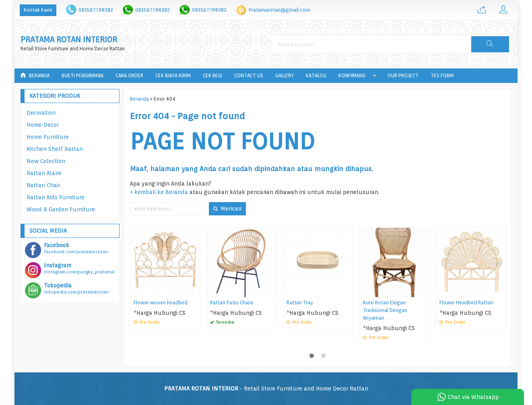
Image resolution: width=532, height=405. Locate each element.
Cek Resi (212, 75)
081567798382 (96, 10)
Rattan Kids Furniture (56, 197)
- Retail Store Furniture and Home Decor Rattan (266, 388)
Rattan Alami (44, 173)
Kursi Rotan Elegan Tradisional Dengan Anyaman (385, 310)
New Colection (46, 161)
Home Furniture (48, 137)
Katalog (316, 75)
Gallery (285, 75)
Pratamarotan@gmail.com (279, 10)
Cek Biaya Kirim (173, 75)
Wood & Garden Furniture (61, 209)
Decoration (41, 113)
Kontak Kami (38, 10)
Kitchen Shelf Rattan (55, 149)
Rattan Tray (300, 303)
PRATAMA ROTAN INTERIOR (69, 40)
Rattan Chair (43, 185)
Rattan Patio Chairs (232, 303)
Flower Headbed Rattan (466, 303)
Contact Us (249, 75)
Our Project (403, 75)
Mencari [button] (227, 209)
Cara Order (129, 75)
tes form (442, 75)
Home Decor (43, 125)
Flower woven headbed (161, 303)
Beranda (35, 75)
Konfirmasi (352, 75)
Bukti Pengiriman (82, 75)
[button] (490, 44)
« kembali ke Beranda (159, 192)
